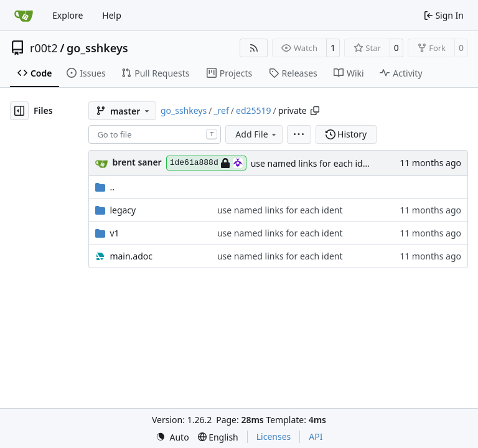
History (346, 134)
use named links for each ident (314, 163)
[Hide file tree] (19, 111)
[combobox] (155, 134)
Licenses (274, 436)
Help (112, 15)
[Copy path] (315, 111)
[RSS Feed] (254, 48)
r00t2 (44, 48)
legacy (123, 210)
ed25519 (254, 110)
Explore (68, 15)
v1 (114, 233)
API (316, 436)
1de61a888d (206, 163)
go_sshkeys (97, 48)
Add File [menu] (256, 134)
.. (105, 187)
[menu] (299, 134)
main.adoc (131, 256)
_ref (221, 110)
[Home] (24, 16)
